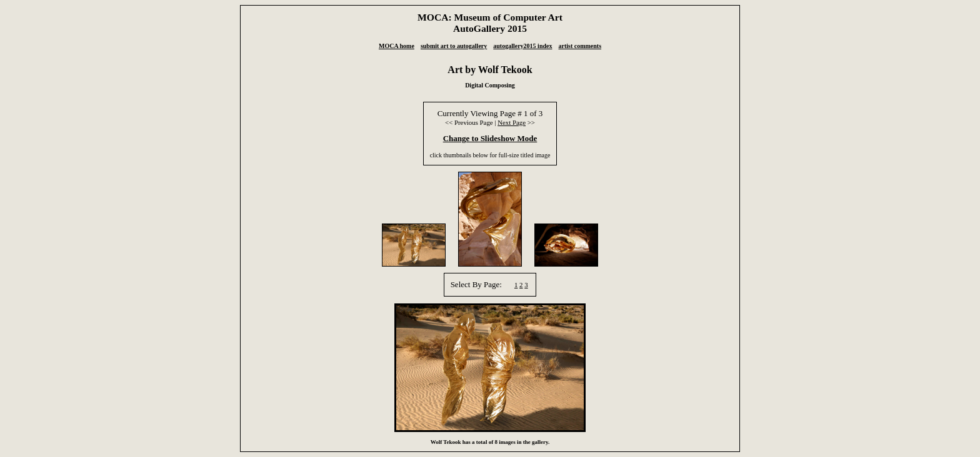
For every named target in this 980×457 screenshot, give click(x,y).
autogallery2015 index (522, 46)
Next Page (512, 122)
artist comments (580, 46)
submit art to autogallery (454, 46)
